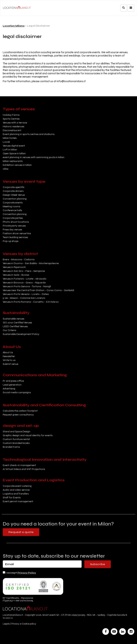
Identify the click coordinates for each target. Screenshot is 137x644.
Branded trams (11, 447)
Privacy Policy (27, 573)
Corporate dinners (13, 191)
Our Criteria (9, 330)
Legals (7, 624)
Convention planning (15, 199)
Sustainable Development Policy (21, 334)
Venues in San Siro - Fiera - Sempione (24, 271)
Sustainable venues (13, 319)
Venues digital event (14, 146)
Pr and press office (13, 381)
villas (6, 169)
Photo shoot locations (16, 222)
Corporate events (13, 203)
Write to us (9, 360)
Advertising (9, 389)
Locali (6, 142)
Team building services (15, 237)
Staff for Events (12, 498)
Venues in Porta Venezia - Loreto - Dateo (26, 294)
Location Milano (14, 26)
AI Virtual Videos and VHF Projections (24, 469)
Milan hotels (10, 138)
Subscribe (98, 564)
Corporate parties (13, 218)
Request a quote (21, 532)
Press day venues (12, 230)
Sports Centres (11, 119)
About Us (8, 352)
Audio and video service (16, 490)
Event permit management (18, 501)
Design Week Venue (14, 195)
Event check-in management (19, 465)
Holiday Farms (11, 115)
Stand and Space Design (17, 432)
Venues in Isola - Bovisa (16, 275)
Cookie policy (29, 624)
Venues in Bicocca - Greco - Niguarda (24, 283)
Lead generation (12, 385)
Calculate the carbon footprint (20, 411)
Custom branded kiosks (16, 443)
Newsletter (9, 356)
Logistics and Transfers (16, 494)
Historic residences (13, 126)
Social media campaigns (17, 392)
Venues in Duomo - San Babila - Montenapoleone (31, 263)
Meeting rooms (11, 206)
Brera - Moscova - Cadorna (19, 259)
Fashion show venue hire (17, 233)
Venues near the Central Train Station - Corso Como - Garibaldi (38, 290)
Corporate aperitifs (13, 187)
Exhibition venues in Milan (17, 165)
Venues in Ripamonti (14, 267)
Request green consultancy (18, 415)
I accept (19, 573)
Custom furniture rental (16, 439)
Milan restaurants (13, 161)
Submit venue (10, 364)
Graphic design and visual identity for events (28, 435)
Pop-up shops (11, 241)
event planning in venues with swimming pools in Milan (34, 157)
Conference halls (12, 210)
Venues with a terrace (15, 123)
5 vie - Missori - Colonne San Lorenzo (24, 298)
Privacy (15, 624)
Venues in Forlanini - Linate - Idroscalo (25, 279)
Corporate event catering (17, 486)
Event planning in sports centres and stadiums (29, 134)
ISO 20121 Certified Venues (17, 323)
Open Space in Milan (14, 153)
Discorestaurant (12, 130)
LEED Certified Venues (15, 326)
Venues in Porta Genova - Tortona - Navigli (27, 286)
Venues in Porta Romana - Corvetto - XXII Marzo (31, 302)
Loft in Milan (10, 150)
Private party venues (14, 226)
